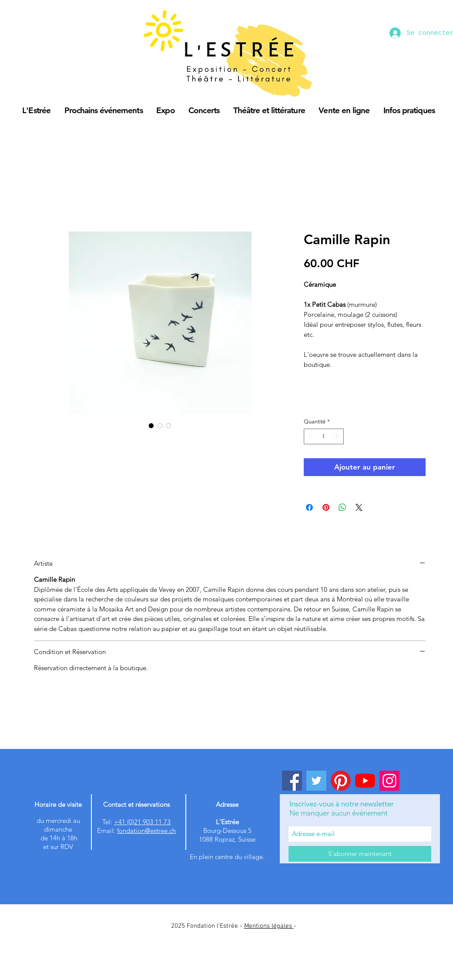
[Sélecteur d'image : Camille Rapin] (151, 426)
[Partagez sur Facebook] (309, 507)
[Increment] (337, 436)
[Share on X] (359, 507)
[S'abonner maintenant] (360, 854)
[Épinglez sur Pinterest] (326, 507)
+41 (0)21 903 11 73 (142, 822)
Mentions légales (269, 926)
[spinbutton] (324, 436)
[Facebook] (292, 781)
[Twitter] (316, 781)
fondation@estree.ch (146, 831)
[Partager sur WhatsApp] (342, 507)
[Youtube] (365, 781)
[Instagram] (389, 781)
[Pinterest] (341, 781)
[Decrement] (310, 436)
